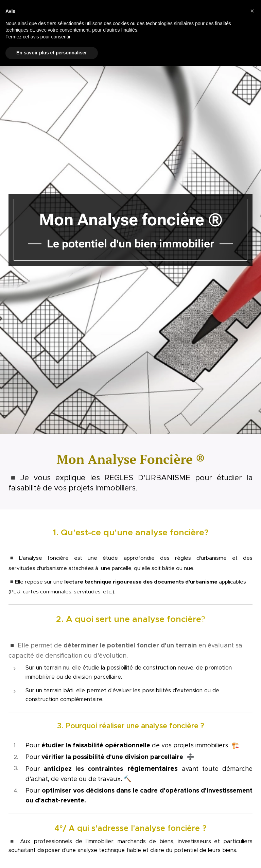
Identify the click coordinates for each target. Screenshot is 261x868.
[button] (252, 11)
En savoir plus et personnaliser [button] (52, 53)
